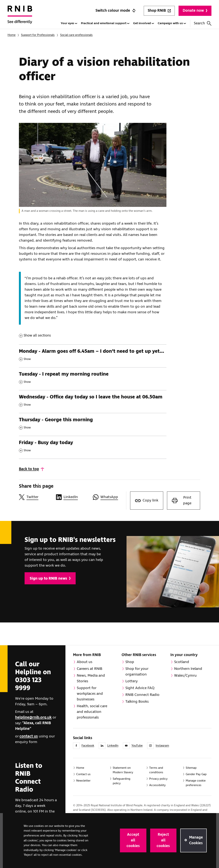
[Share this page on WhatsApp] (109, 497)
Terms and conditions (156, 770)
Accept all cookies (133, 840)
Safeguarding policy (122, 781)
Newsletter (83, 781)
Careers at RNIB (90, 669)
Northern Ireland (188, 669)
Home (12, 35)
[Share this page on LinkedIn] (73, 497)
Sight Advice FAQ (140, 688)
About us (85, 662)
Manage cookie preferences (196, 783)
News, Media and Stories (91, 678)
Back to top (29, 469)
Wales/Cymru (185, 676)
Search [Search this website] (203, 23)
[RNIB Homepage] (20, 17)
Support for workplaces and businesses (90, 694)
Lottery (132, 681)
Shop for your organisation (137, 672)
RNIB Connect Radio (142, 695)
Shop (130, 662)
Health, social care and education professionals (92, 712)
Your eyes (69, 23)
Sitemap (191, 768)
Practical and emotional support (105, 23)
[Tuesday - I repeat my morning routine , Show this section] (93, 379)
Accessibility (157, 785)
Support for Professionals (38, 35)
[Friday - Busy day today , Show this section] (93, 447)
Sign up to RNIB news (50, 579)
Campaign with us (172, 23)
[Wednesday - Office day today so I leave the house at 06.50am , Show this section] (93, 402)
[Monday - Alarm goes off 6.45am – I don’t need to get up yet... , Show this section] (93, 356)
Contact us (83, 774)
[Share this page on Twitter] (36, 497)
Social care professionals (76, 35)
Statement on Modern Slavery (123, 770)
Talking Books (137, 702)
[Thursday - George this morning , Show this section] (93, 424)
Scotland (182, 662)
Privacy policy (158, 779)
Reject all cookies (163, 840)
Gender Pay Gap (196, 774)
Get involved (144, 23)
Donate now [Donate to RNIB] (195, 11)
